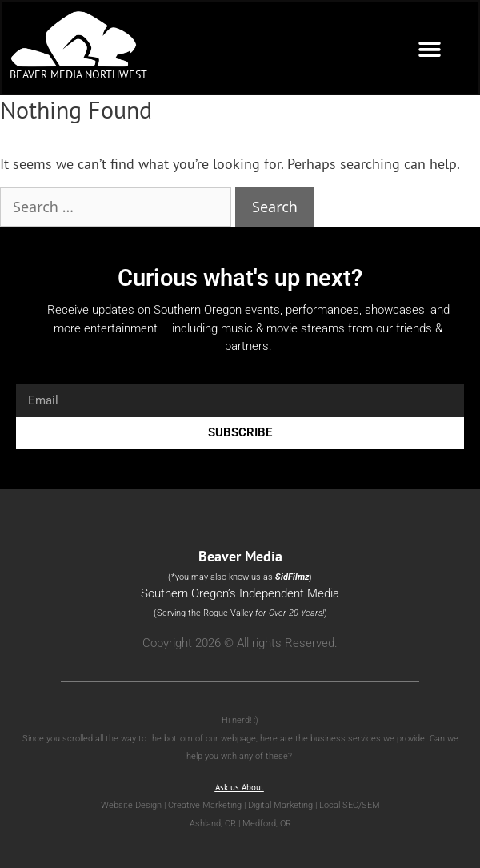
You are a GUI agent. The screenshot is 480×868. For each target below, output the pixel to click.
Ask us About (240, 787)
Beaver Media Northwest (78, 74)
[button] (429, 49)
